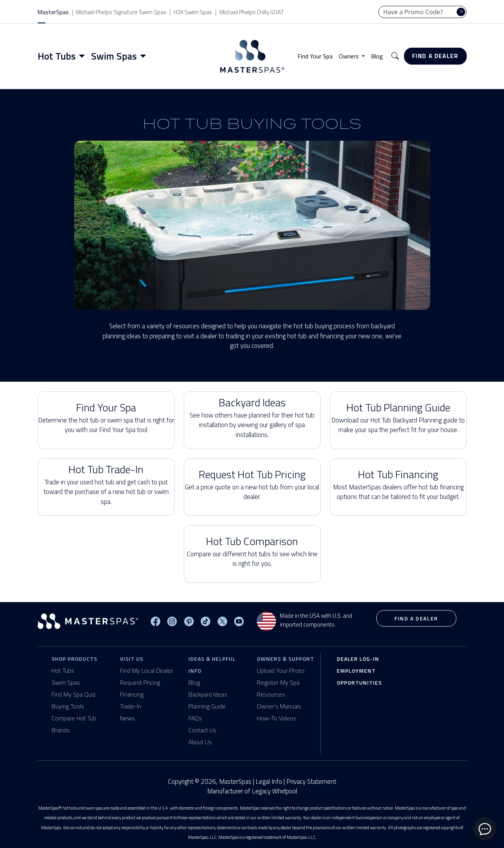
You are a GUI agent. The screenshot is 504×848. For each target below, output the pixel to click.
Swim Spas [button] (114, 56)
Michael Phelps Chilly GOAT (252, 12)
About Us (200, 742)
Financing (132, 694)
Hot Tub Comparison (252, 551)
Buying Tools (68, 706)
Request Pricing (140, 682)
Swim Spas (66, 682)
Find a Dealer (435, 56)
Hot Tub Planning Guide (398, 417)
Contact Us (202, 730)
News (127, 718)
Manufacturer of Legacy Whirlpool (252, 791)
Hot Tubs (63, 670)
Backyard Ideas (252, 417)
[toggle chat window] (485, 829)
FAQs (195, 718)
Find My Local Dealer (146, 670)
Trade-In (131, 706)
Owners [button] (349, 56)
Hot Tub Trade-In (106, 484)
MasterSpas (53, 12)
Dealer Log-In (358, 659)
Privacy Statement (311, 781)
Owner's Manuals (279, 706)
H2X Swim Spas (193, 12)
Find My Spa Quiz (74, 694)
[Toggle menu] (83, 56)
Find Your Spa (315, 56)
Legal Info (269, 781)
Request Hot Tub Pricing (252, 484)
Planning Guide (207, 706)
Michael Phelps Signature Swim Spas (121, 12)
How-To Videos (277, 718)
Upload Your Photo (281, 670)
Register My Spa (278, 682)
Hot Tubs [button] (57, 56)
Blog (377, 56)
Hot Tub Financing (398, 484)
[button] (395, 56)
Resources (271, 694)
